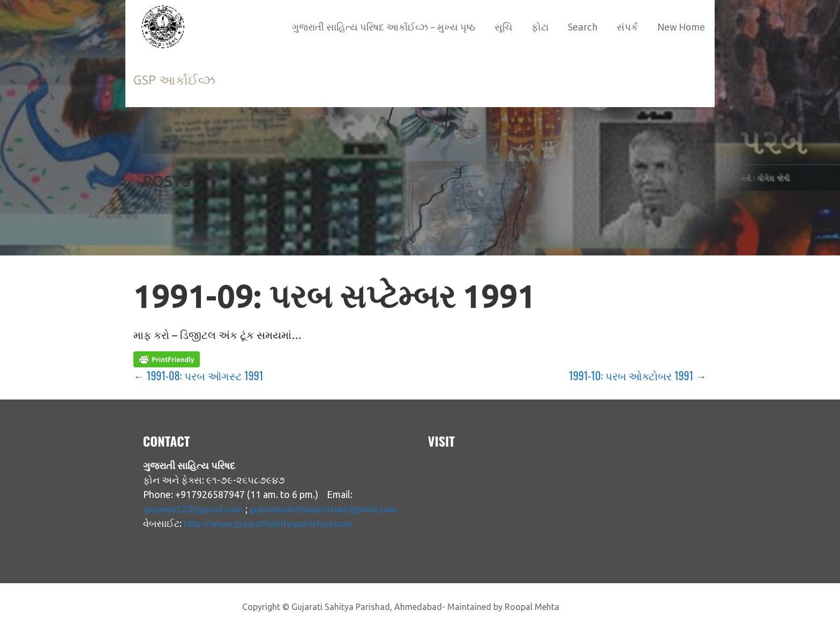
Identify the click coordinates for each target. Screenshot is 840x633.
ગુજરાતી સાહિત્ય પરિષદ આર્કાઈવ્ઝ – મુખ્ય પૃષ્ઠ (384, 27)
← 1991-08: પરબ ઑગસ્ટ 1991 (198, 375)
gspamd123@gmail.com (193, 509)
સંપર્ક (627, 27)
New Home (681, 27)
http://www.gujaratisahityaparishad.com (268, 523)
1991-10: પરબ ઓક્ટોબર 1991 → (638, 375)
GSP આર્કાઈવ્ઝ (174, 80)
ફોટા (540, 27)
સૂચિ (503, 27)
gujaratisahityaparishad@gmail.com (324, 509)
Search (583, 27)
